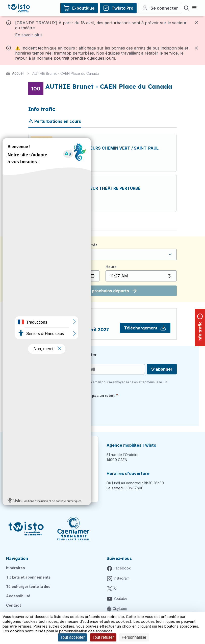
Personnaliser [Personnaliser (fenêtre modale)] (134, 637)
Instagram (122, 578)
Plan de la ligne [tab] (67, 224)
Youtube (121, 598)
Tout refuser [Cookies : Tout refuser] (103, 637)
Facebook (122, 568)
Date (33, 267)
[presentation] (67, 410)
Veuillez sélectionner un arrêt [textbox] (60, 254)
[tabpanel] (102, 173)
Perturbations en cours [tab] (55, 121)
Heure (111, 267)
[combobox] (102, 254)
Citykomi (120, 609)
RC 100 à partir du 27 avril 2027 (72, 330)
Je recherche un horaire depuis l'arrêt (63, 245)
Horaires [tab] (37, 224)
